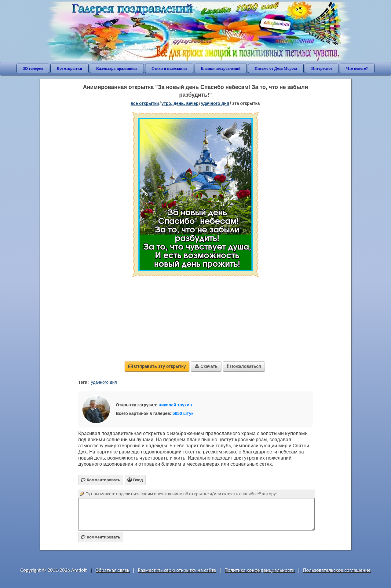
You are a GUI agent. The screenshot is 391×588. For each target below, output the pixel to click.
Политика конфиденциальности (259, 570)
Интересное (322, 68)
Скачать (206, 366)
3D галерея (33, 68)
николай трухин (175, 405)
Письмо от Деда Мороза (276, 68)
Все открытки (69, 68)
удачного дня (215, 103)
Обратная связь (112, 570)
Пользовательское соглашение (337, 570)
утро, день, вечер (180, 103)
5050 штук (183, 413)
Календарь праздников (117, 68)
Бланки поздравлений (221, 68)
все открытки (145, 103)
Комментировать (101, 537)
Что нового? (357, 68)
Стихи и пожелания (169, 68)
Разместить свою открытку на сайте (177, 570)
